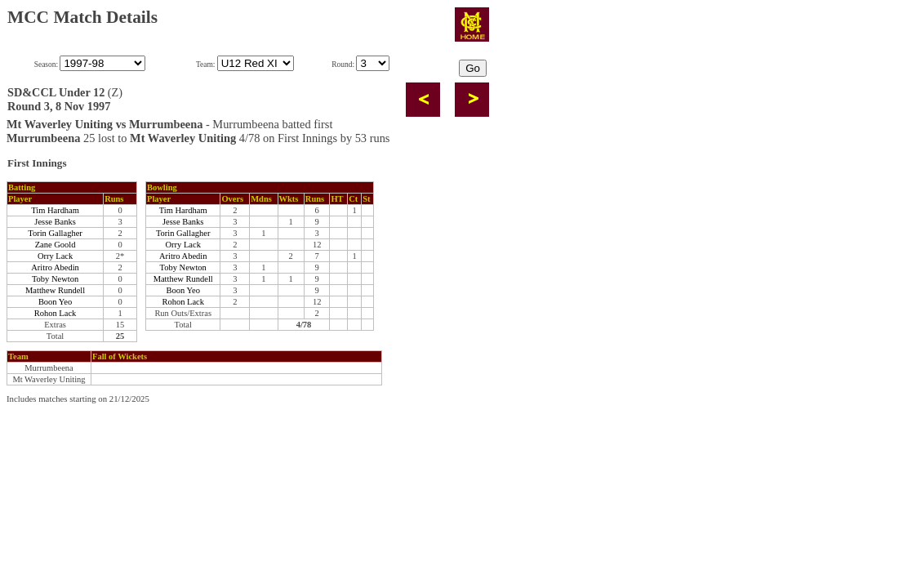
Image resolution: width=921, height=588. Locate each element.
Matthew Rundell (55, 290)
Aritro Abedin (55, 267)
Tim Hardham (55, 210)
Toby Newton (55, 279)
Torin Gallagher (55, 233)
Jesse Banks (55, 222)
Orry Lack (55, 256)
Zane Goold (56, 245)
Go (473, 68)
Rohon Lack (56, 313)
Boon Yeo (55, 302)
